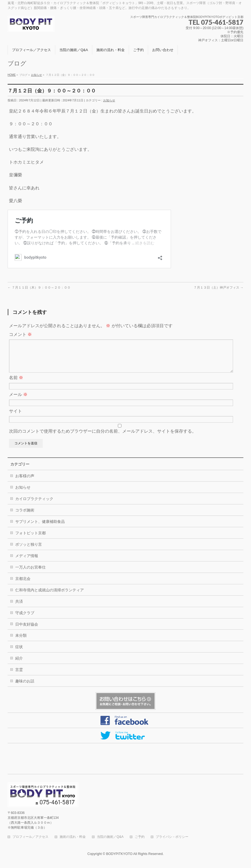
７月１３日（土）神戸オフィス (218, 288)
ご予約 (140, 837)
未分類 (21, 642)
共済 (19, 608)
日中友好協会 (27, 631)
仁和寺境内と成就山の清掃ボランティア (50, 597)
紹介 (19, 665)
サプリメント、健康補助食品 (40, 528)
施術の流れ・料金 (73, 837)
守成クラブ (25, 619)
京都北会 (23, 585)
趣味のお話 (25, 688)
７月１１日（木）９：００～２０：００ (39, 288)
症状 (19, 653)
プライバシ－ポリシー (172, 837)
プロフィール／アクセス (30, 837)
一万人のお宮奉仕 (30, 574)
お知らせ (109, 100)
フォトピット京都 (30, 539)
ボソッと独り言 (29, 551)
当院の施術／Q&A (110, 837)
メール (18, 401)
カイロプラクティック (34, 505)
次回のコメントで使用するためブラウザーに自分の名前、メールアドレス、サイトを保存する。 (103, 438)
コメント (20, 334)
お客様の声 (25, 482)
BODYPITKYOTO (119, 854)
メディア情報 (27, 562)
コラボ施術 (25, 517)
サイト (16, 418)
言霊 (19, 676)
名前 (16, 384)
